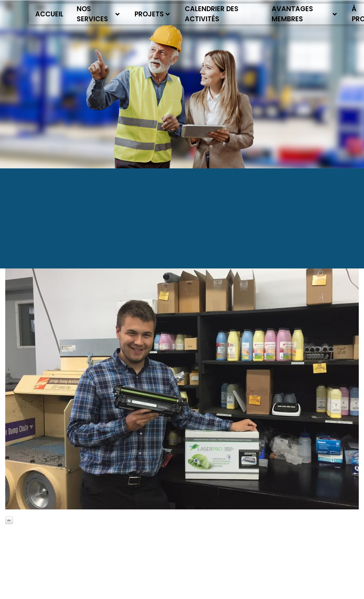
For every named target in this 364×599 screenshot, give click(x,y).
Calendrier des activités (212, 14)
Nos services (98, 14)
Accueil (49, 14)
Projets (152, 14)
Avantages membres (304, 14)
